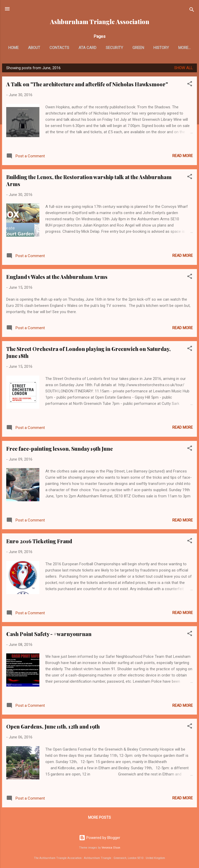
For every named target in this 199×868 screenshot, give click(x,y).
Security (125, 48)
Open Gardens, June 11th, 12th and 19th (53, 727)
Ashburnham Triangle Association (100, 22)
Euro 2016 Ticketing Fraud (39, 542)
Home (24, 48)
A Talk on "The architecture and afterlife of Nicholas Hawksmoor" (87, 85)
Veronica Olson (111, 848)
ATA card (98, 48)
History (172, 48)
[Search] (192, 10)
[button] (190, 86)
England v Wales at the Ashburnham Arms (57, 278)
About (45, 48)
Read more (183, 157)
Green (149, 48)
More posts (99, 818)
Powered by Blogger (100, 838)
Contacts (70, 48)
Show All (183, 69)
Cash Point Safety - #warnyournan (49, 635)
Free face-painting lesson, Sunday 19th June (59, 450)
